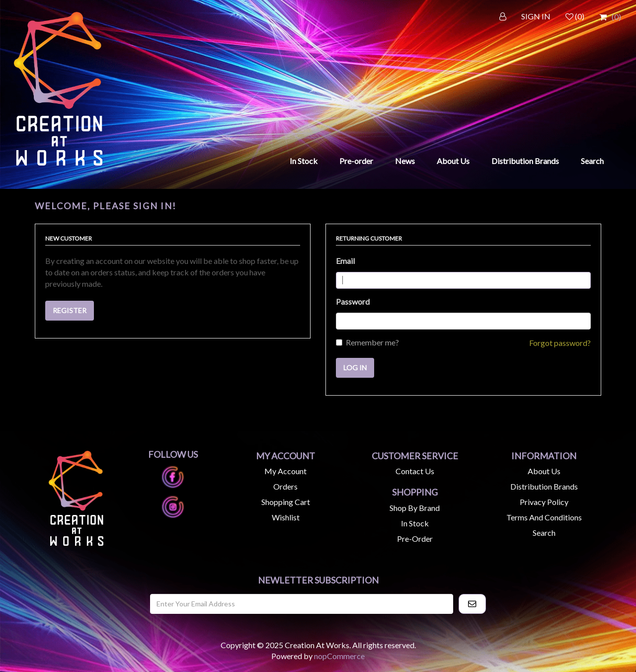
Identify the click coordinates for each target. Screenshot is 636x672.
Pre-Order (415, 539)
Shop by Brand (415, 508)
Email (345, 261)
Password (353, 301)
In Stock (304, 161)
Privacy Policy (544, 502)
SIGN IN (536, 16)
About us (544, 471)
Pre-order (356, 161)
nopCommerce (339, 656)
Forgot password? (560, 343)
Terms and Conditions (544, 517)
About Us (453, 161)
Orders (285, 486)
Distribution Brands (525, 161)
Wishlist (286, 517)
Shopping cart (286, 502)
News (405, 161)
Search (592, 161)
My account (285, 471)
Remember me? (372, 342)
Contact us (415, 471)
